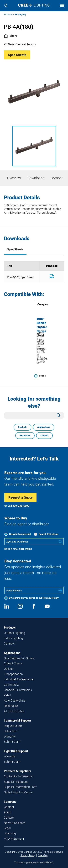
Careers (9, 818)
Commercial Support (17, 721)
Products (8, 15)
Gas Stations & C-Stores (19, 658)
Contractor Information (19, 776)
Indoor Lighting (13, 638)
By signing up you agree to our (34, 598)
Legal (7, 828)
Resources (25, 435)
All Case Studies (14, 711)
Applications (44, 427)
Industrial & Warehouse (19, 679)
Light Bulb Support (16, 751)
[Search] (6, 6)
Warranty (10, 736)
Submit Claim (13, 742)
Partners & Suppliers (17, 771)
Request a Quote (20, 497)
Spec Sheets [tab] (15, 249)
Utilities (9, 669)
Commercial (12, 685)
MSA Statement (14, 839)
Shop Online (25, 549)
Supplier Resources (16, 782)
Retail (7, 695)
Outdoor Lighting (14, 633)
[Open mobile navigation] (62, 6)
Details (40, 376)
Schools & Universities (18, 690)
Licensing (10, 833)
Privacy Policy (51, 598)
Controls (9, 643)
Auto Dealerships (15, 700)
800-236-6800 (21, 506)
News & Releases (15, 823)
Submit (60, 591)
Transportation (13, 674)
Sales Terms (12, 731)
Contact (44, 435)
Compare (38, 304)
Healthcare (11, 706)
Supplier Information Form (21, 787)
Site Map (43, 855)
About (8, 812)
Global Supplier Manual (19, 792)
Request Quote (13, 726)
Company (10, 802)
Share (11, 36)
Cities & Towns (13, 663)
